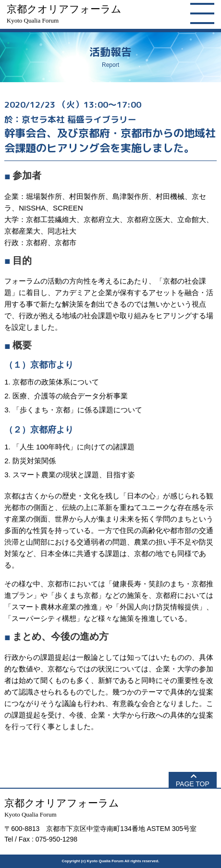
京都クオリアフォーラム (64, 14)
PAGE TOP (193, 784)
